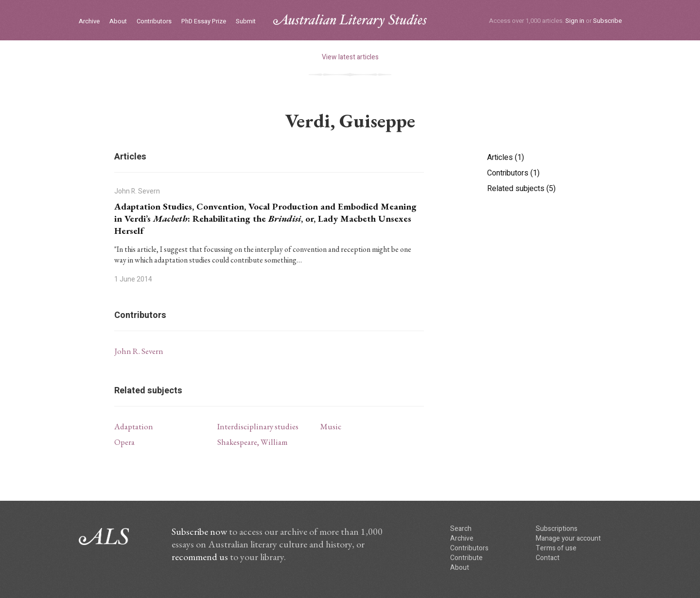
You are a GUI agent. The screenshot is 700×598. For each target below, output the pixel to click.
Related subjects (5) (521, 189)
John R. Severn (139, 351)
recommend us (200, 557)
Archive (89, 22)
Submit (246, 22)
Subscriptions (557, 529)
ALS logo (350, 21)
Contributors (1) (513, 173)
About (118, 22)
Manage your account (568, 538)
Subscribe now (199, 531)
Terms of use (556, 548)
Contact (548, 558)
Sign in (575, 21)
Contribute (466, 558)
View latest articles (350, 57)
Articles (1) (506, 158)
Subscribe (607, 21)
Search (461, 529)
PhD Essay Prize (204, 22)
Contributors (154, 22)
